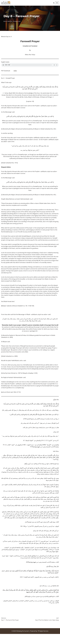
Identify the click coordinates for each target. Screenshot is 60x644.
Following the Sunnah (22, 641)
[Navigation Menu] (57, 3)
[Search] (54, 3)
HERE (15, 71)
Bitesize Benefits (8, 21)
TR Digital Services (43, 641)
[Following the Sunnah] (6, 3)
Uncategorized (17, 21)
